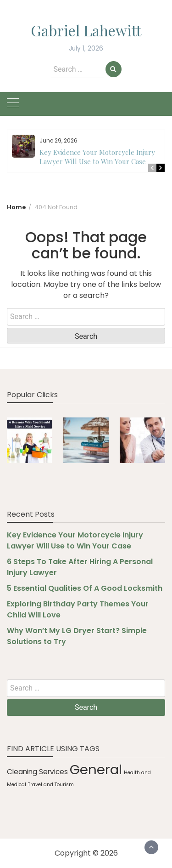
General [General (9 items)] (96, 769)
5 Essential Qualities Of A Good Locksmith (85, 588)
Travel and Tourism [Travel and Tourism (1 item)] (51, 785)
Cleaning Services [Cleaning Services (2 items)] (37, 772)
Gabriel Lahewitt (86, 30)
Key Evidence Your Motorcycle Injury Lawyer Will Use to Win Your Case (97, 157)
